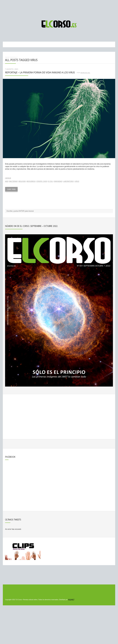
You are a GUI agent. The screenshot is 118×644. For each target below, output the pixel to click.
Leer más (11, 189)
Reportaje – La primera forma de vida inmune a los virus (40, 72)
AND (7, 181)
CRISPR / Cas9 (42, 181)
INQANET (71, 600)
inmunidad (58, 181)
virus (77, 181)
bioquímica (31, 181)
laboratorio (68, 181)
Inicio (7, 57)
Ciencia (8, 178)
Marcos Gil (85, 73)
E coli (50, 181)
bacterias (13, 181)
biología (22, 181)
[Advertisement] (59, 9)
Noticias (13, 57)
